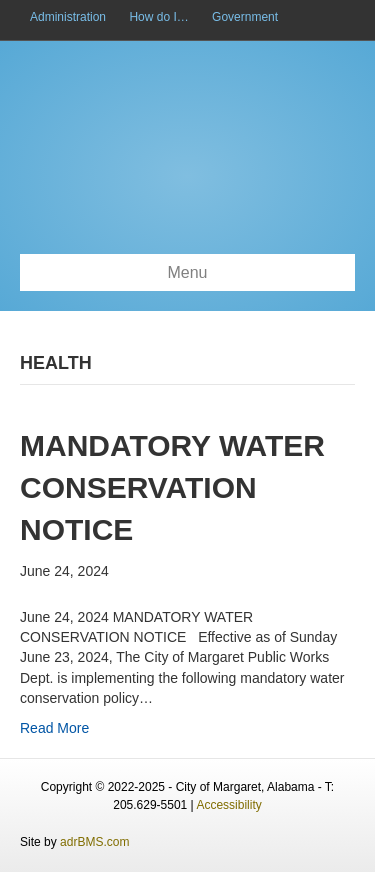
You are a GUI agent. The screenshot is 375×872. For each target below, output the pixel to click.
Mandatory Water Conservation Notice (172, 487)
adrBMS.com (94, 842)
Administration (68, 17)
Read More (54, 728)
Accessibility (228, 805)
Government (245, 17)
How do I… (158, 17)
